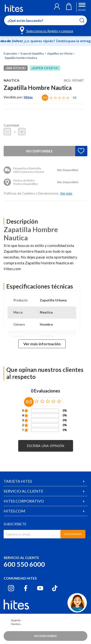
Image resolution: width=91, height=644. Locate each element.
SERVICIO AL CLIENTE (23, 491)
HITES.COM (14, 511)
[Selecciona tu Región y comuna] (47, 30)
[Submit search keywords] (85, 20)
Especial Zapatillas (33, 53)
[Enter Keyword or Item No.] (45, 20)
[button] (57, 7)
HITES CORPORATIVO (24, 501)
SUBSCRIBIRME (73, 534)
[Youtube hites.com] (40, 588)
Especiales (11, 53)
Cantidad (11, 125)
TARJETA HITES (18, 481)
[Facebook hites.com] (26, 588)
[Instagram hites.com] (11, 588)
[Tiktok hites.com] (55, 588)
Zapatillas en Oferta (60, 53)
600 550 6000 (24, 564)
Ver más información (42, 344)
